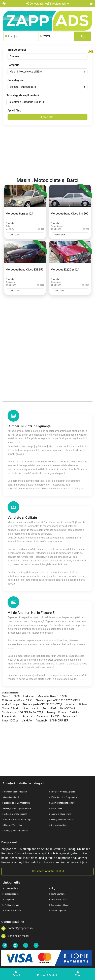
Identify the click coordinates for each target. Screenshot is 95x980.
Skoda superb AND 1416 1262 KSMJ (58, 700)
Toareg (51, 712)
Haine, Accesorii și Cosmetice (17, 808)
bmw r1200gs (10, 721)
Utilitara (82, 704)
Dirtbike (74, 712)
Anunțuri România (12, 911)
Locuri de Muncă (12, 797)
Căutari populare (57, 911)
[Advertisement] (48, 152)
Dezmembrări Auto (59, 825)
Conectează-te (36, 4)
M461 (53, 708)
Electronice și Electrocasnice (17, 803)
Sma (25, 716)
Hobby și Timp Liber (13, 825)
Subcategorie (15, 80)
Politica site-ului (11, 905)
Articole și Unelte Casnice (16, 814)
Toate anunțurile (57, 894)
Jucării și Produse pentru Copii (18, 820)
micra (25, 708)
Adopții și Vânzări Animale (16, 831)
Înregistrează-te (58, 4)
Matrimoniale (56, 808)
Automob (41, 721)
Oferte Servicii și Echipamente (64, 797)
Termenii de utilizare (59, 905)
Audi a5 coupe (11, 704)
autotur (70, 704)
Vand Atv (27, 721)
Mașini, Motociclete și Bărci (63, 803)
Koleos (62, 712)
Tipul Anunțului (17, 50)
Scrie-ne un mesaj (15, 936)
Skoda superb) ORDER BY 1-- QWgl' (23, 712)
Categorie (13, 65)
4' (32, 716)
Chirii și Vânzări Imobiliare (16, 792)
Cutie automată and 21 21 (17, 700)
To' (44, 708)
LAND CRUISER (59, 721)
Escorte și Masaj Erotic (61, 814)
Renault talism (11, 716)
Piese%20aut (67, 708)
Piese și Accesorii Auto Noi (62, 820)
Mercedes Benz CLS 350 (52, 696)
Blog (52, 888)
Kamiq (36, 708)
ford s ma (29, 696)
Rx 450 (55, 716)
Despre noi (8, 900)
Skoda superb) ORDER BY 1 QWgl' (42, 704)
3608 (17, 696)
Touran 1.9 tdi (10, 708)
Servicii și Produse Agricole (63, 792)
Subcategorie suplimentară (23, 95)
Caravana (42, 716)
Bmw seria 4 (70, 716)
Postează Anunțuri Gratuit (48, 871)
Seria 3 (6, 696)
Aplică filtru (14, 111)
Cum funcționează (58, 900)
